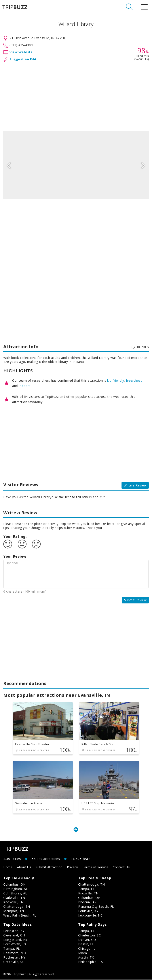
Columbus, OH (14, 885)
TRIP (15, 7)
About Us (24, 868)
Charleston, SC (89, 936)
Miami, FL (86, 953)
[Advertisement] (76, 96)
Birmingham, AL (16, 889)
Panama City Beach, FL (96, 907)
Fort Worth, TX (15, 945)
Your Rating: (15, 536)
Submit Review (135, 600)
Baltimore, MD (15, 953)
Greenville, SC (14, 962)
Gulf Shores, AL (15, 894)
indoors (25, 386)
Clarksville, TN (14, 898)
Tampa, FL (86, 889)
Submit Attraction (49, 868)
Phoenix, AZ (87, 902)
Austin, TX (86, 958)
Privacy (72, 868)
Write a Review (135, 485)
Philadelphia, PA (90, 962)
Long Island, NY (15, 940)
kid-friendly (116, 380)
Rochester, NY (14, 958)
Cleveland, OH (14, 936)
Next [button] (143, 165)
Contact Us (121, 868)
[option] (76, 165)
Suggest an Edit (23, 59)
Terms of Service (95, 868)
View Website (21, 52)
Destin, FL (86, 945)
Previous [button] (9, 165)
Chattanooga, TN (17, 907)
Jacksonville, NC (90, 916)
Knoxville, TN (13, 902)
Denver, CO (87, 940)
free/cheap (134, 380)
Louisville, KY (88, 911)
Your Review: (15, 556)
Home (8, 868)
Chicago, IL (87, 949)
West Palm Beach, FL (20, 916)
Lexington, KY (14, 931)
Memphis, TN (14, 911)
